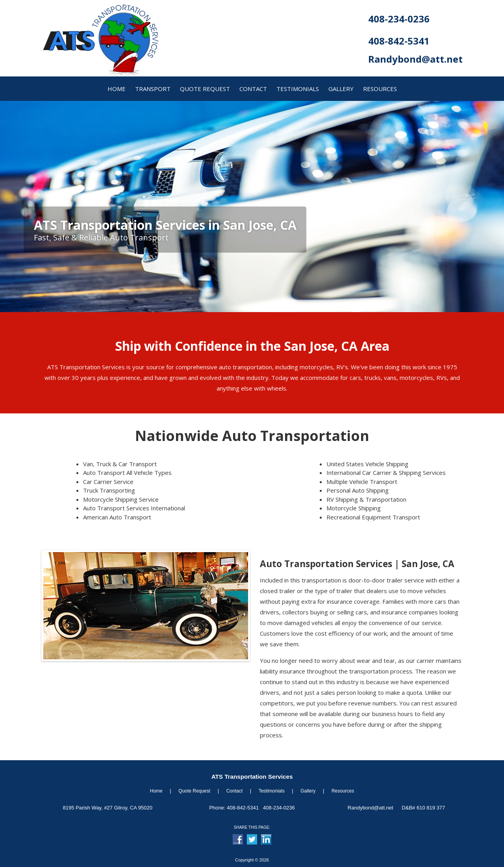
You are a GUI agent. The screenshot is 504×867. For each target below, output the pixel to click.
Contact (234, 791)
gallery (341, 89)
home (117, 89)
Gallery (308, 791)
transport (153, 89)
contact (253, 89)
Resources (343, 791)
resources (380, 89)
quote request (205, 89)
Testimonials (298, 89)
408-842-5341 (399, 41)
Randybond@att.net (415, 59)
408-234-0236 (399, 19)
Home (156, 791)
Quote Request (194, 791)
